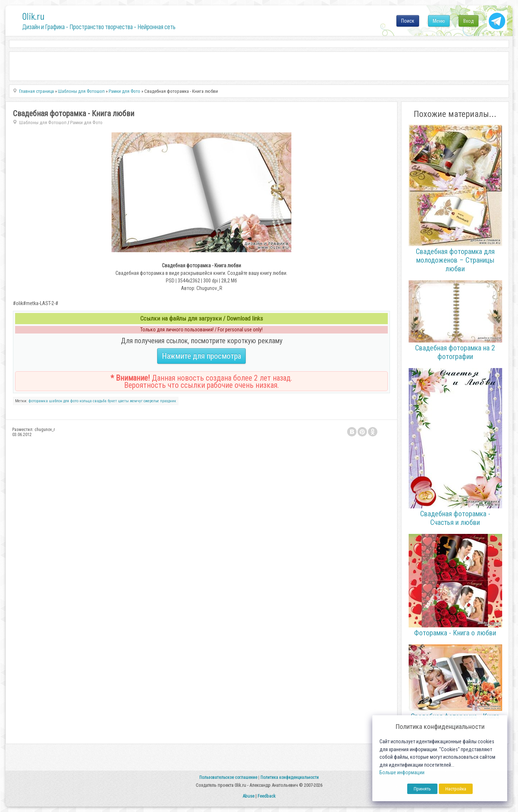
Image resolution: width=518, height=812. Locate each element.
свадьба (100, 401)
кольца (86, 401)
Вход (469, 21)
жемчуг (136, 401)
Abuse (248, 796)
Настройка (456, 789)
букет (112, 401)
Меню (439, 21)
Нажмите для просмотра (201, 356)
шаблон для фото (64, 401)
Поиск (408, 21)
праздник (168, 401)
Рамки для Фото (86, 123)
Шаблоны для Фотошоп (43, 123)
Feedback (267, 796)
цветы (123, 401)
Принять (422, 789)
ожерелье (151, 401)
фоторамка (38, 401)
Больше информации (402, 773)
